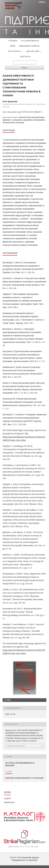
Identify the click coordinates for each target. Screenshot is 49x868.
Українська (9, 802)
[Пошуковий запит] (25, 62)
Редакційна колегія (29, 46)
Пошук (25, 68)
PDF (8, 700)
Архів (12, 46)
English (7, 798)
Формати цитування (16, 746)
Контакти (25, 57)
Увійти (42, 2)
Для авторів (33, 51)
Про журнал (15, 51)
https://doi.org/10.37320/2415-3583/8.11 (25, 112)
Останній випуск (30, 41)
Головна (13, 41)
